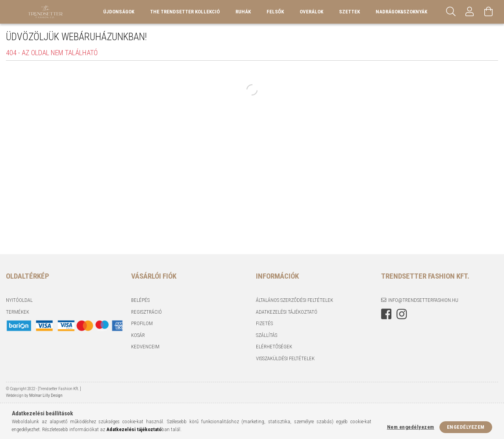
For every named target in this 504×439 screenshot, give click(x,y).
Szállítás (267, 335)
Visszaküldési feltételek (285, 358)
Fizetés (264, 323)
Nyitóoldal (19, 300)
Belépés (140, 300)
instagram (402, 314)
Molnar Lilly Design (45, 395)
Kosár (138, 335)
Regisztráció (146, 312)
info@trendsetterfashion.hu (423, 300)
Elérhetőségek (274, 347)
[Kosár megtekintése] (489, 12)
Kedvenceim (145, 347)
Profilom (142, 323)
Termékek (18, 312)
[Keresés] (451, 12)
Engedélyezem (466, 427)
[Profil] (470, 12)
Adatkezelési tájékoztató (287, 312)
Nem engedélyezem (411, 427)
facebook (386, 314)
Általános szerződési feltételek (295, 300)
